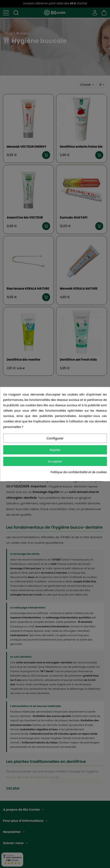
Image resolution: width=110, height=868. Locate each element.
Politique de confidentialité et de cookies (79, 472)
